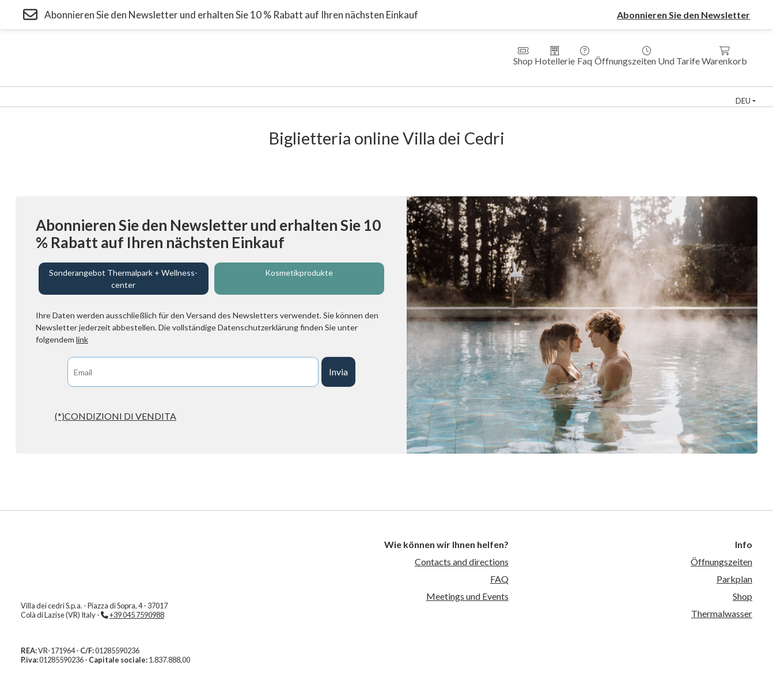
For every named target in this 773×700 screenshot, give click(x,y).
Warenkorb (724, 56)
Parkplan (734, 579)
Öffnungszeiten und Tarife (647, 56)
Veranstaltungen (695, 92)
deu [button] (743, 101)
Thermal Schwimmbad (525, 92)
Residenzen (286, 92)
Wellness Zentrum (116, 92)
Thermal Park (35, 92)
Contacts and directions (462, 562)
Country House (357, 92)
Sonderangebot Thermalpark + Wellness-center (123, 279)
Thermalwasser (722, 613)
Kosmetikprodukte (299, 273)
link (82, 339)
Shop (523, 56)
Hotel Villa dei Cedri (208, 92)
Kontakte (369, 102)
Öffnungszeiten (721, 562)
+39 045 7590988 (137, 615)
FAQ (499, 579)
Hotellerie (555, 56)
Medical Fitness (434, 92)
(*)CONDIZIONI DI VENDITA (115, 416)
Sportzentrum (614, 92)
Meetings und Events (467, 596)
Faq (585, 56)
